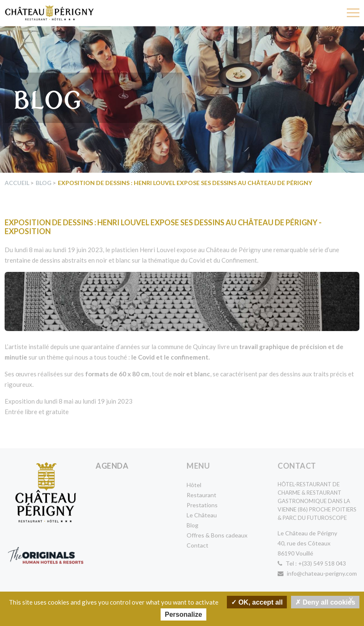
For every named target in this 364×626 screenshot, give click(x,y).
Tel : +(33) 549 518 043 (312, 563)
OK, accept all (257, 602)
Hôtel (194, 485)
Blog (44, 183)
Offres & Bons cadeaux (217, 535)
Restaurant (201, 495)
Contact (198, 545)
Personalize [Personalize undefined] (183, 614)
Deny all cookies (325, 602)
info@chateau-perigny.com (317, 573)
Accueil (17, 183)
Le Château (202, 515)
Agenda (112, 466)
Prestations (202, 505)
